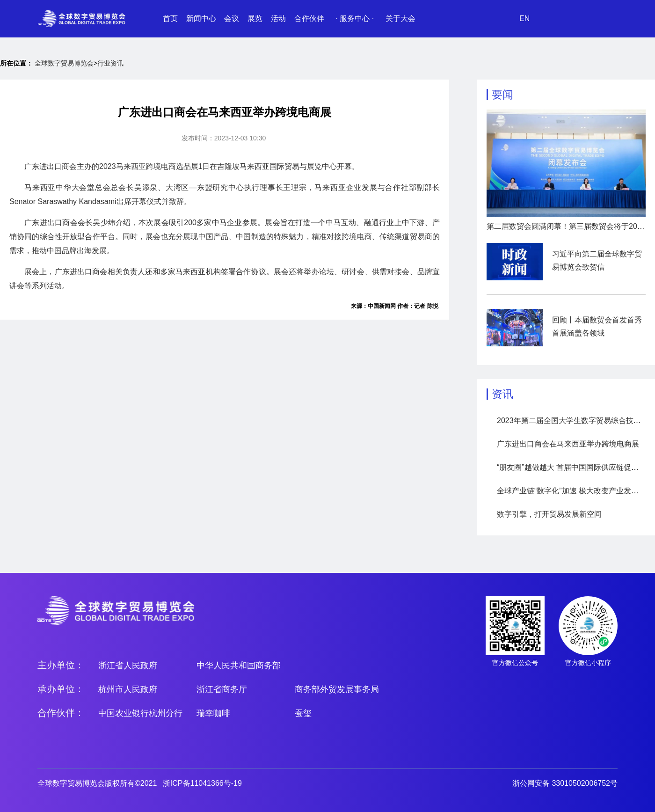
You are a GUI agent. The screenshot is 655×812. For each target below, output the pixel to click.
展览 (255, 18)
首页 (170, 18)
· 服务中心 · (355, 18)
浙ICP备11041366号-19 (202, 783)
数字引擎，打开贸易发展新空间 (549, 514)
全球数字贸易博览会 (64, 63)
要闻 (502, 95)
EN (524, 18)
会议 (232, 18)
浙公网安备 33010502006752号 (565, 783)
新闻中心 (201, 18)
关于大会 (400, 18)
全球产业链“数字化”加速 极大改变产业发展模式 (575, 491)
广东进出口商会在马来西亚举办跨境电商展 (568, 444)
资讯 (502, 394)
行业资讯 (110, 63)
